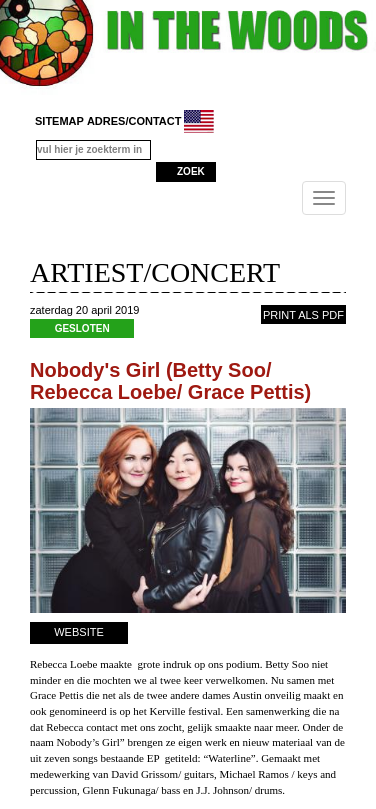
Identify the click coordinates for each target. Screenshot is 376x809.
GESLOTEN (82, 328)
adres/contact (134, 121)
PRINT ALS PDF (303, 315)
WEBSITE (79, 632)
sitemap (59, 121)
